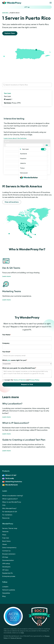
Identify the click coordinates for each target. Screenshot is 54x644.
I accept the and (21, 380)
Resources (6, 518)
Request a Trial (27, 384)
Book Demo (6, 541)
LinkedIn (5, 587)
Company (6, 343)
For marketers (7, 515)
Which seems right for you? (15, 360)
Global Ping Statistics (12, 482)
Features (5, 532)
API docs (5, 570)
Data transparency (9, 548)
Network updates (9, 590)
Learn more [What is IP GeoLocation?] (6, 434)
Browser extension (9, 554)
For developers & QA (10, 512)
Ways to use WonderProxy (12, 502)
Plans (4, 535)
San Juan (7, 93)
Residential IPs (7, 573)
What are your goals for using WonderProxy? (19, 368)
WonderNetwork (10, 485)
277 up (27, 7)
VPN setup (6, 564)
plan (9, 360)
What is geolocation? (10, 499)
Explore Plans (10, 33)
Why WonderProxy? (9, 508)
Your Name (7, 335)
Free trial (6, 538)
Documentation (8, 560)
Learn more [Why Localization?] (6, 417)
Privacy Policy (34, 380)
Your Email (6, 352)
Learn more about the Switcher (15, 138)
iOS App (5, 557)
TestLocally (8, 479)
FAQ (4, 505)
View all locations (12, 202)
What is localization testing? (13, 496)
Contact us (6, 551)
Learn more (6, 276)
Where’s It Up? (9, 475)
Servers (5, 13)
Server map (13, 528)
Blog (4, 596)
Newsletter (6, 593)
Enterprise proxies (9, 576)
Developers (6, 567)
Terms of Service (20, 380)
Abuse (4, 544)
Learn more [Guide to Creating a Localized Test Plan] (6, 451)
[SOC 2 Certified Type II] (27, 616)
